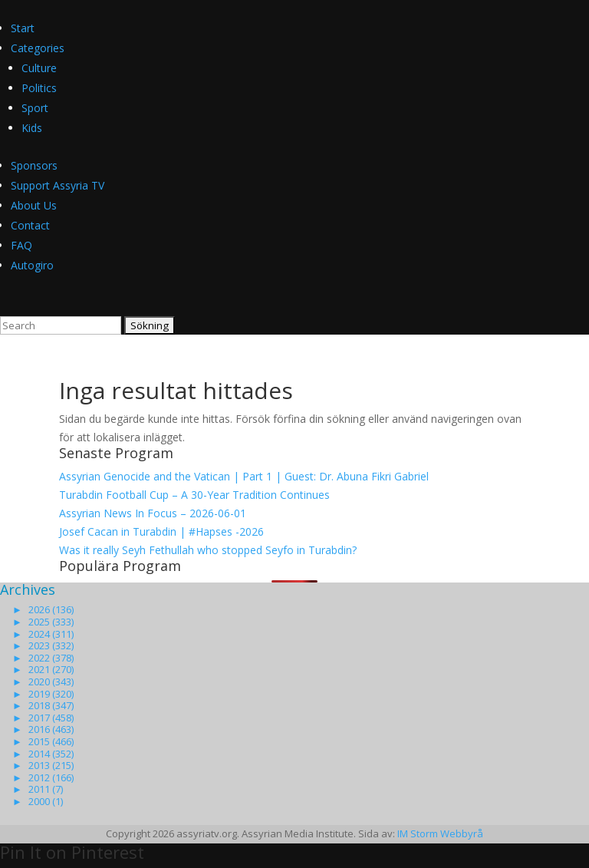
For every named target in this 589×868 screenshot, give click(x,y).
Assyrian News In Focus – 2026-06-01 (153, 513)
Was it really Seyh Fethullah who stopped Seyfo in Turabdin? (208, 550)
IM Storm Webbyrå (440, 833)
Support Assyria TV (58, 185)
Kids (32, 128)
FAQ (21, 245)
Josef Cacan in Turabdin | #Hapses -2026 (161, 531)
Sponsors (34, 165)
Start (23, 28)
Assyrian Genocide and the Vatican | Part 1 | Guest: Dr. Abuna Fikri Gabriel (244, 476)
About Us (34, 205)
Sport (35, 108)
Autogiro (32, 265)
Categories (38, 48)
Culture (39, 68)
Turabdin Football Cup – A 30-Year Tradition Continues (194, 495)
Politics (39, 88)
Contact (30, 225)
